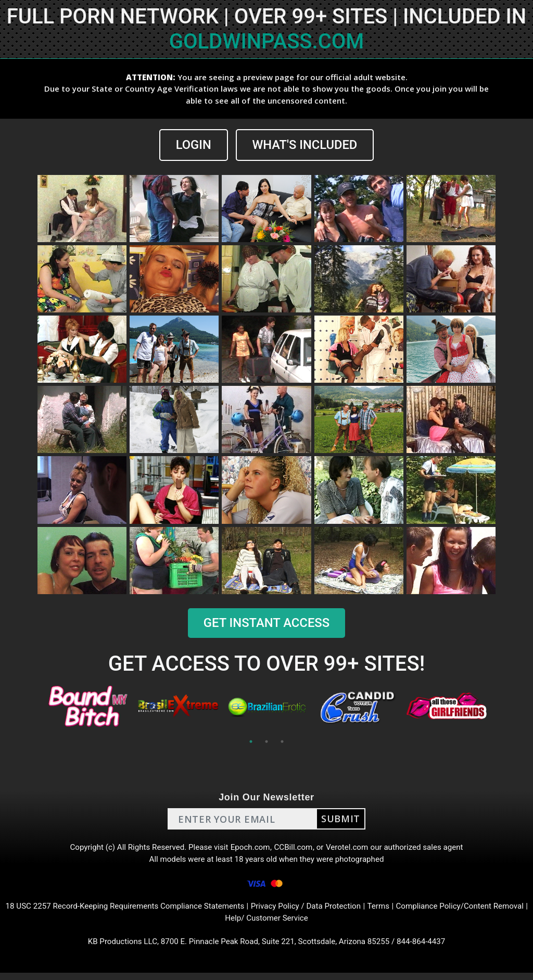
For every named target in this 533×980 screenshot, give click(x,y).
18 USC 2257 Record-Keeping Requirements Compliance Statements (137, 911)
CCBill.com (295, 849)
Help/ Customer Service (285, 924)
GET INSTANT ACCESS (266, 623)
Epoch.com (250, 849)
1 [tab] (251, 742)
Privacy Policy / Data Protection (327, 911)
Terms (404, 911)
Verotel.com (351, 849)
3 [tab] (282, 742)
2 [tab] (266, 742)
